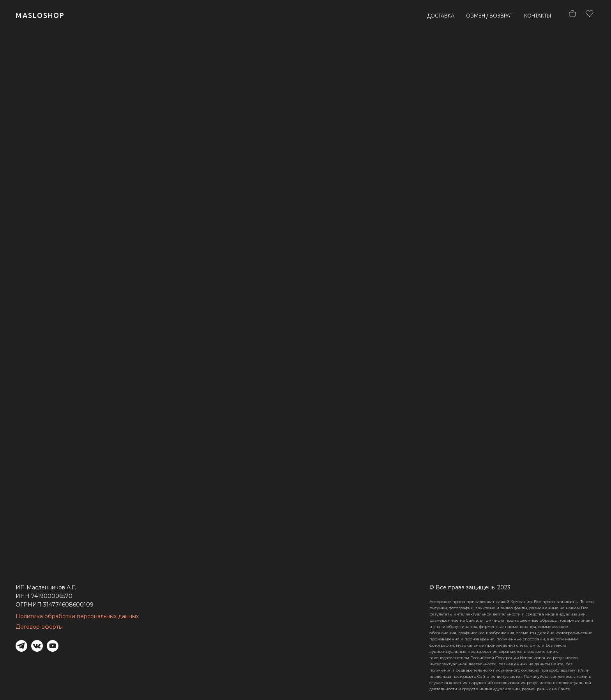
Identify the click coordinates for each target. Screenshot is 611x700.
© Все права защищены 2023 (470, 587)
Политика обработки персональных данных (77, 616)
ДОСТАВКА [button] (441, 16)
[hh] (588, 16)
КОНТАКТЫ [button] (538, 16)
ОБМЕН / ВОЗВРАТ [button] (489, 16)
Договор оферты (39, 627)
